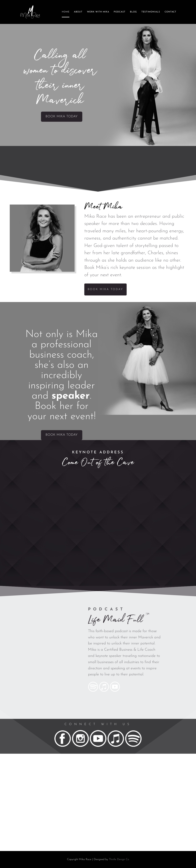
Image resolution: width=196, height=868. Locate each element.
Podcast (120, 12)
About (78, 12)
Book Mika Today (62, 117)
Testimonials (151, 12)
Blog (133, 12)
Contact (170, 12)
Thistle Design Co (119, 859)
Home (66, 12)
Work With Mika (98, 12)
